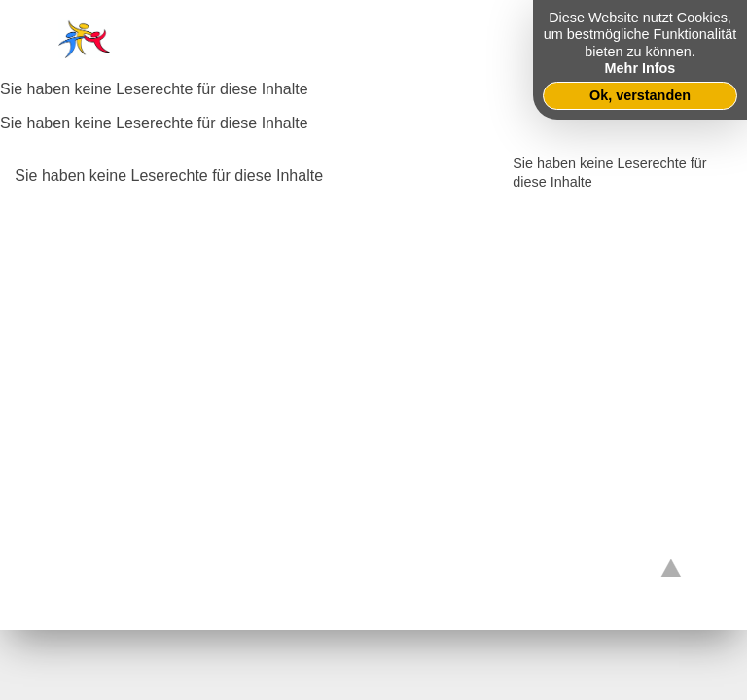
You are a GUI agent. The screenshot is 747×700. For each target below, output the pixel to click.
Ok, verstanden (640, 95)
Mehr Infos (640, 68)
